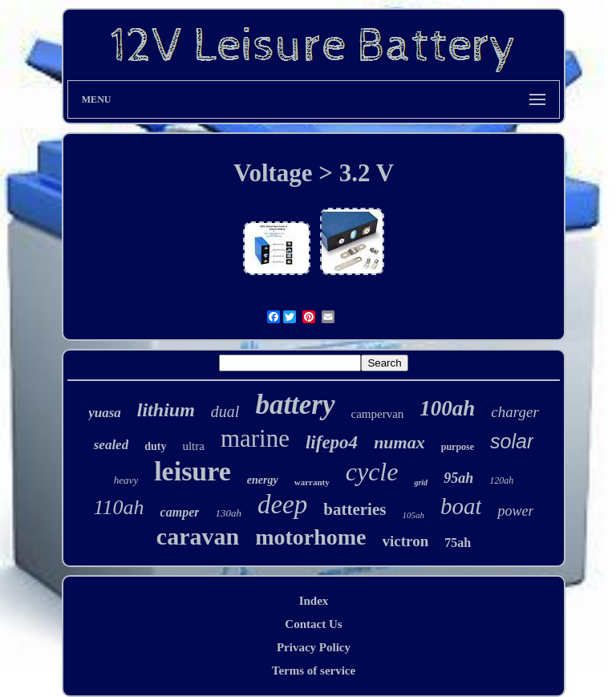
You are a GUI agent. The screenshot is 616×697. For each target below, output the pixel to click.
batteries (355, 509)
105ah (413, 515)
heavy (126, 480)
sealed (111, 445)
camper (180, 512)
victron (406, 541)
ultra (193, 446)
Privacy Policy (314, 647)
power (515, 511)
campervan (378, 414)
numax (399, 442)
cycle (372, 472)
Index (314, 601)
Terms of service (314, 671)
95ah (458, 478)
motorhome (310, 537)
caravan (198, 536)
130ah (228, 513)
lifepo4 (332, 442)
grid (421, 482)
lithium (166, 410)
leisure (192, 471)
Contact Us (313, 624)
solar (512, 441)
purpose (458, 447)
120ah (501, 480)
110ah (119, 507)
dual (225, 411)
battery (295, 405)
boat (461, 506)
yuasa (105, 413)
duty (155, 446)
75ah (458, 543)
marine (255, 438)
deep (282, 505)
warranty (312, 482)
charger (515, 412)
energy (263, 480)
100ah (447, 408)
